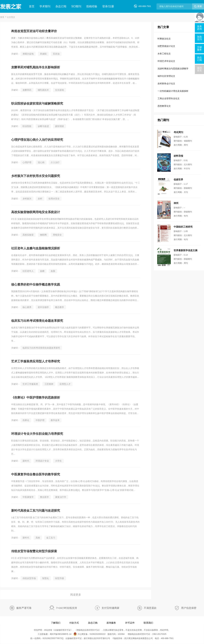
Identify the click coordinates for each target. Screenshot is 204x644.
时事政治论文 (164, 39)
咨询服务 (111, 623)
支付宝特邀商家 (110, 608)
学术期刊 (45, 6)
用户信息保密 (189, 608)
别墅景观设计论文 (166, 46)
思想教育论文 (164, 106)
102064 (121, 634)
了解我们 (56, 623)
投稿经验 (92, 6)
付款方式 (74, 623)
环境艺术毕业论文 (166, 61)
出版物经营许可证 (62, 630)
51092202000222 (98, 634)
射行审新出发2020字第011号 (97, 638)
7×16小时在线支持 (67, 608)
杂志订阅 (61, 6)
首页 (32, 6)
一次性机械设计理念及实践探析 (173, 91)
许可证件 (130, 623)
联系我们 (148, 623)
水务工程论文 (164, 54)
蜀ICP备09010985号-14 (61, 634)
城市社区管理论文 (166, 76)
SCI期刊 (76, 6)
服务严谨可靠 (24, 608)
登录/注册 (108, 6)
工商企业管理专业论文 (169, 98)
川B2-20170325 (159, 634)
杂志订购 (93, 623)
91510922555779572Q (53, 638)
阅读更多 (76, 595)
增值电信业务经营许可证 (88, 630)
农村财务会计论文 (166, 84)
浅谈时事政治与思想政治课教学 (173, 69)
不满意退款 (150, 608)
